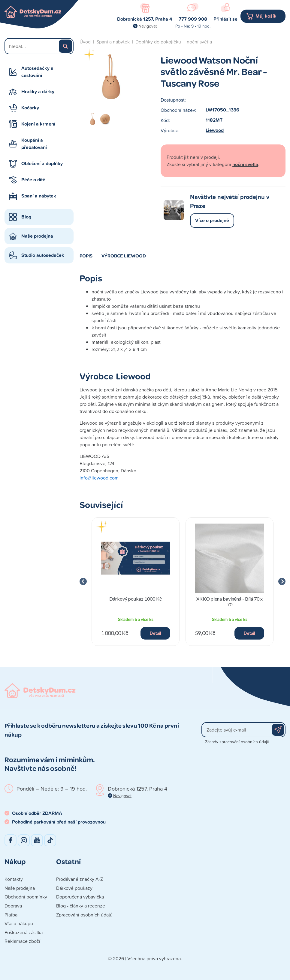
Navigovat (148, 26)
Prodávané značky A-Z (80, 879)
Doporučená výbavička (80, 897)
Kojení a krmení (38, 124)
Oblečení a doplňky (42, 163)
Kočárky (30, 108)
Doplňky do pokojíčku (158, 42)
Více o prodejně (212, 220)
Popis (86, 256)
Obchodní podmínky (26, 897)
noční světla (199, 42)
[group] (136, 582)
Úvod (85, 42)
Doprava (13, 906)
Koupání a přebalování (34, 144)
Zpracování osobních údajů (84, 915)
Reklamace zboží (22, 941)
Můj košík (266, 16)
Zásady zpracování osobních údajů (237, 742)
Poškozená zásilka (24, 932)
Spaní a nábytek (39, 196)
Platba (11, 915)
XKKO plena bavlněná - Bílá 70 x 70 (230, 601)
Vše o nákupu (19, 923)
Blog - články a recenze (81, 906)
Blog (26, 217)
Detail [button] (155, 633)
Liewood (215, 130)
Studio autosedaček (43, 255)
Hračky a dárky (38, 92)
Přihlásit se (225, 19)
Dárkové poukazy (74, 888)
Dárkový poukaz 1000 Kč (136, 599)
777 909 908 (193, 19)
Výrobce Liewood (124, 256)
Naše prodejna (37, 236)
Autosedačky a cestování (37, 72)
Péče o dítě (33, 180)
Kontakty (14, 879)
